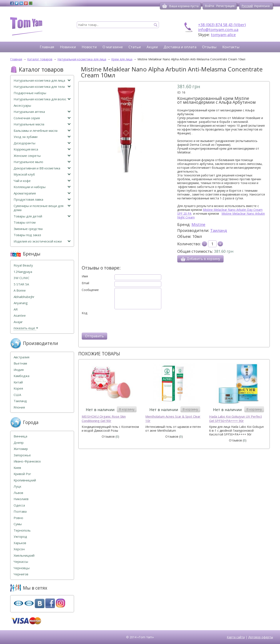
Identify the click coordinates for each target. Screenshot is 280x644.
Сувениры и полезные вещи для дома (42, 208)
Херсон (19, 549)
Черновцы (22, 568)
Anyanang (21, 303)
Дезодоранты (42, 143)
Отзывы (209, 47)
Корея (18, 388)
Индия (19, 370)
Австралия (21, 357)
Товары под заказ (27, 235)
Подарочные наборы (30, 93)
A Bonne (20, 290)
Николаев (21, 499)
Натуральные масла (42, 124)
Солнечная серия (42, 118)
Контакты (231, 47)
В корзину (127, 409)
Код (84, 313)
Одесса (19, 505)
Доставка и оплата (180, 47)
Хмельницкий (24, 555)
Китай (18, 382)
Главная (47, 47)
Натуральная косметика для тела (42, 87)
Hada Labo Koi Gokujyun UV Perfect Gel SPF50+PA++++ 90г (236, 419)
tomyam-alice (223, 35)
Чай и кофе (42, 181)
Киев (17, 468)
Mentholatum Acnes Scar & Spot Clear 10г (173, 419)
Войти (209, 6)
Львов (18, 493)
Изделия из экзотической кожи (42, 241)
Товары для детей (42, 216)
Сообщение (90, 290)
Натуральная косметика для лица (42, 80)
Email (85, 283)
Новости (89, 47)
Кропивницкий (25, 480)
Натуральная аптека (42, 112)
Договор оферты (261, 637)
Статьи (135, 47)
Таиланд (219, 230)
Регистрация (225, 6)
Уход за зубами (42, 137)
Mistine (198, 224)
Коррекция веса (42, 149)
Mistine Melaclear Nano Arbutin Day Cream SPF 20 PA (220, 212)
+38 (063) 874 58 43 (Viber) (222, 25)
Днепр (19, 443)
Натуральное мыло (42, 162)
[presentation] (114, 323)
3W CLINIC (21, 278)
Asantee (20, 316)
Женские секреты (42, 156)
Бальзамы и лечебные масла (42, 131)
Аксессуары (22, 106)
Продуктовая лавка (42, 199)
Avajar (18, 322)
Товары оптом (25, 222)
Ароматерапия (42, 193)
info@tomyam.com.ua (218, 30)
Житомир (21, 449)
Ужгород (20, 537)
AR (16, 309)
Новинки (68, 47)
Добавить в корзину (200, 259)
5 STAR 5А (21, 284)
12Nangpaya (23, 272)
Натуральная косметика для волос (42, 99)
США (17, 395)
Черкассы (21, 562)
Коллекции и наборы (42, 187)
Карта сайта (236, 637)
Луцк (17, 486)
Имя (85, 276)
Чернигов (21, 574)
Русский (247, 6)
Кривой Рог (22, 474)
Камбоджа (21, 376)
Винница (20, 436)
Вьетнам (20, 363)
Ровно (18, 518)
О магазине (113, 47)
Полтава (20, 511)
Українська (262, 6)
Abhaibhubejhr (24, 297)
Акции (152, 47)
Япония (19, 407)
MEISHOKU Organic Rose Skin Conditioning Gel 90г (104, 419)
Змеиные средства (28, 229)
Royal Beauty (23, 265)
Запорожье (22, 455)
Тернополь (22, 530)
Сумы (18, 524)
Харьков (20, 543)
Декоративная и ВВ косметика (42, 168)
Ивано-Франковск (27, 461)
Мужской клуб (42, 174)
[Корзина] (165, 6)
